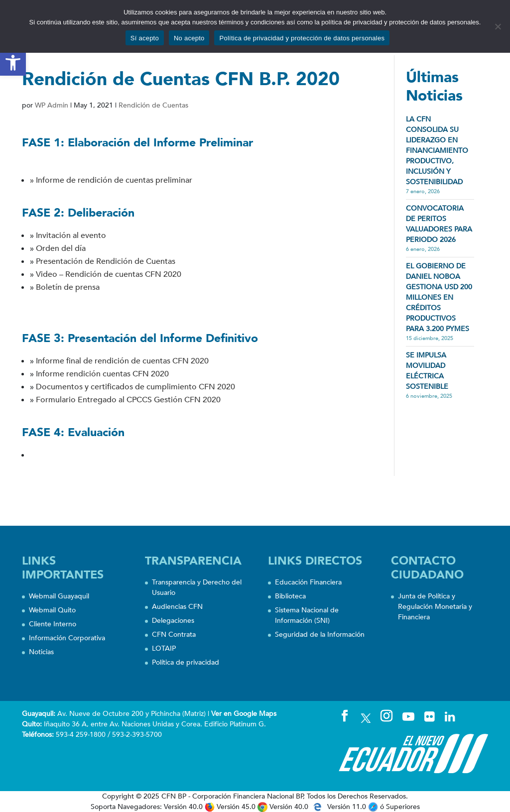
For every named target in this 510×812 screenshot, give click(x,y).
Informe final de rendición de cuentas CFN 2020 (122, 361)
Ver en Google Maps (244, 714)
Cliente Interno (53, 624)
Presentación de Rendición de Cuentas (106, 261)
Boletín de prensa (68, 287)
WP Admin (52, 105)
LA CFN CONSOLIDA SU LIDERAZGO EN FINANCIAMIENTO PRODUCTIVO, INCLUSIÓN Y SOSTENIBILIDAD (437, 151)
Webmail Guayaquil (59, 596)
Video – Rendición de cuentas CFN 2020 (109, 274)
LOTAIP (164, 648)
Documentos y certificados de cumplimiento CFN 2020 (135, 387)
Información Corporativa (67, 638)
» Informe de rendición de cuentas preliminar (111, 180)
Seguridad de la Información (320, 635)
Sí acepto (145, 38)
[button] (13, 63)
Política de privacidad (186, 662)
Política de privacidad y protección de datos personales (302, 38)
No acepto (189, 38)
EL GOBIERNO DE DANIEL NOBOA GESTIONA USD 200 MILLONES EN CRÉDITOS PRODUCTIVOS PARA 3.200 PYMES (439, 297)
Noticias (41, 652)
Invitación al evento (71, 235)
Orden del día (61, 248)
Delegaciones (173, 621)
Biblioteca (290, 596)
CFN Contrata (174, 635)
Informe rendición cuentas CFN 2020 (102, 374)
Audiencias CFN (177, 607)
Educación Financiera (308, 582)
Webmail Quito (52, 610)
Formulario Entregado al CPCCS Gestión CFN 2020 (128, 400)
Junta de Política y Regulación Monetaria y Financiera (435, 607)
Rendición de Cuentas (153, 105)
